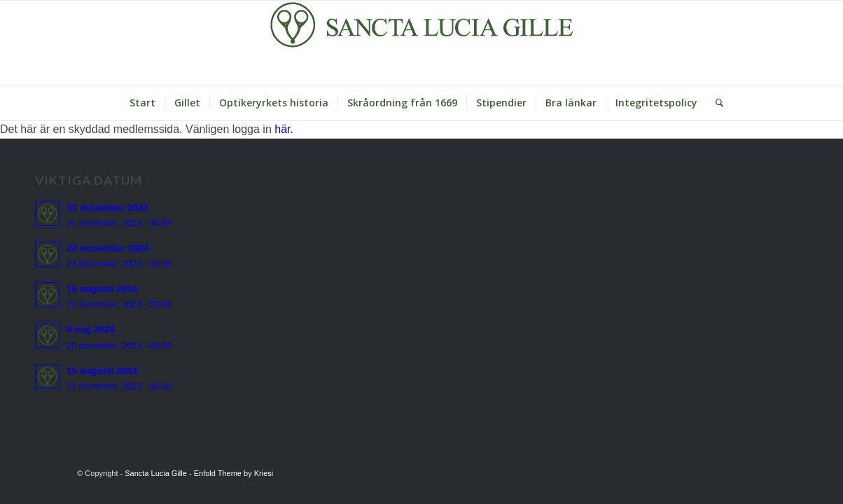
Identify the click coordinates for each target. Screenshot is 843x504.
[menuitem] (142, 103)
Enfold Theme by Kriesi (234, 473)
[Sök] (715, 103)
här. (284, 129)
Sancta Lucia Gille (156, 473)
